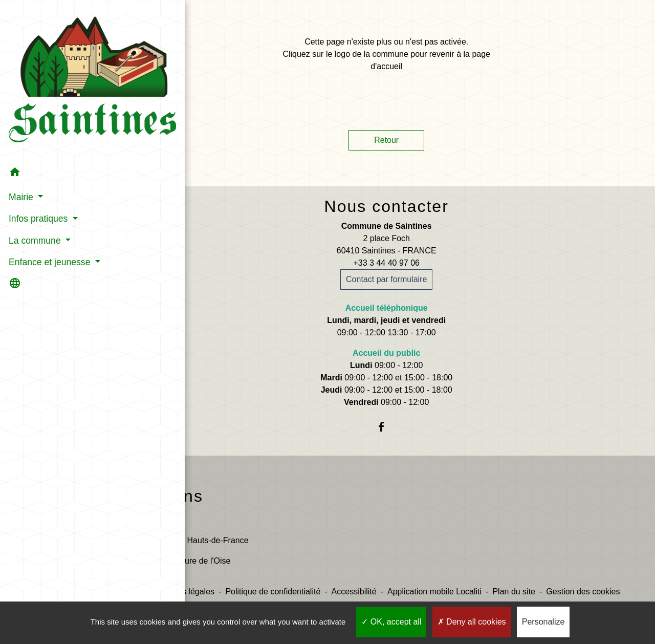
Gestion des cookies (583, 592)
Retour (386, 140)
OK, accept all (391, 622)
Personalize (543, 622)
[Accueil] (59, 56)
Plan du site (514, 592)
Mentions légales (184, 592)
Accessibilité (354, 592)
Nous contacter (387, 206)
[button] (59, 125)
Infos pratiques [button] (38, 169)
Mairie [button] (21, 147)
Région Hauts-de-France (203, 540)
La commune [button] (35, 191)
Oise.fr (171, 520)
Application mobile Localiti (434, 592)
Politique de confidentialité (273, 592)
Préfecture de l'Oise (194, 561)
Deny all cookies (472, 622)
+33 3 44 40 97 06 (386, 263)
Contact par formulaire (386, 279)
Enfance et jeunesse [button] (50, 212)
